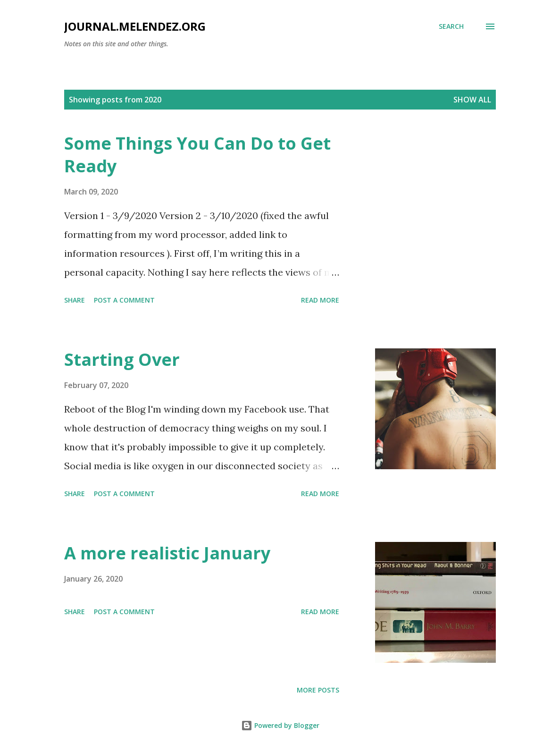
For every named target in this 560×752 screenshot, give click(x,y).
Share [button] (75, 300)
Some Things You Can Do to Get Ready (197, 155)
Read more (320, 300)
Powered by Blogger (280, 725)
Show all (472, 100)
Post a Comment (124, 300)
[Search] (451, 26)
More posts (318, 690)
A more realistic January (167, 553)
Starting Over (122, 359)
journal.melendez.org (135, 26)
